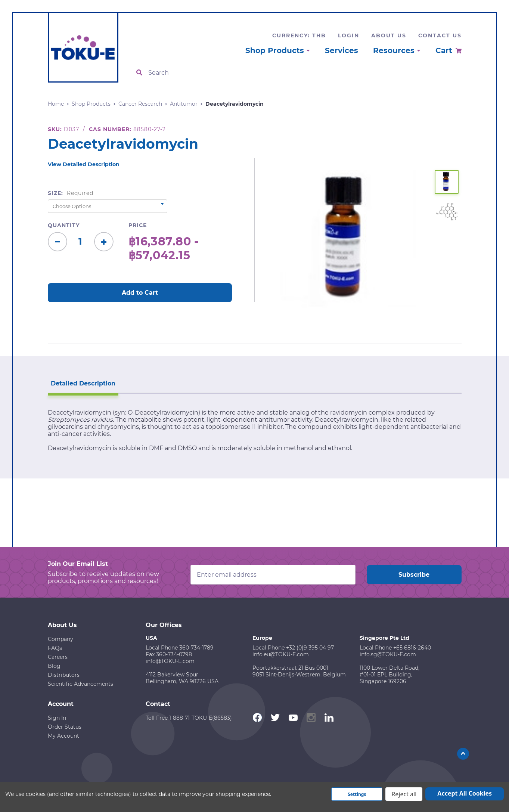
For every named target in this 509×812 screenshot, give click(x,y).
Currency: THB (299, 35)
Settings (357, 794)
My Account (63, 736)
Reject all (404, 794)
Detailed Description (83, 383)
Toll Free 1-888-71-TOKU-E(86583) (189, 718)
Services (342, 50)
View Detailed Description (84, 164)
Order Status (65, 727)
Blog (54, 666)
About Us (389, 35)
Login (349, 35)
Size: (71, 193)
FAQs (55, 648)
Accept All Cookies (465, 793)
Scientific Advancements (80, 684)
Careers (58, 657)
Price (138, 225)
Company (60, 639)
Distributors (64, 675)
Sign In (57, 718)
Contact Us (440, 35)
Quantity (64, 225)
